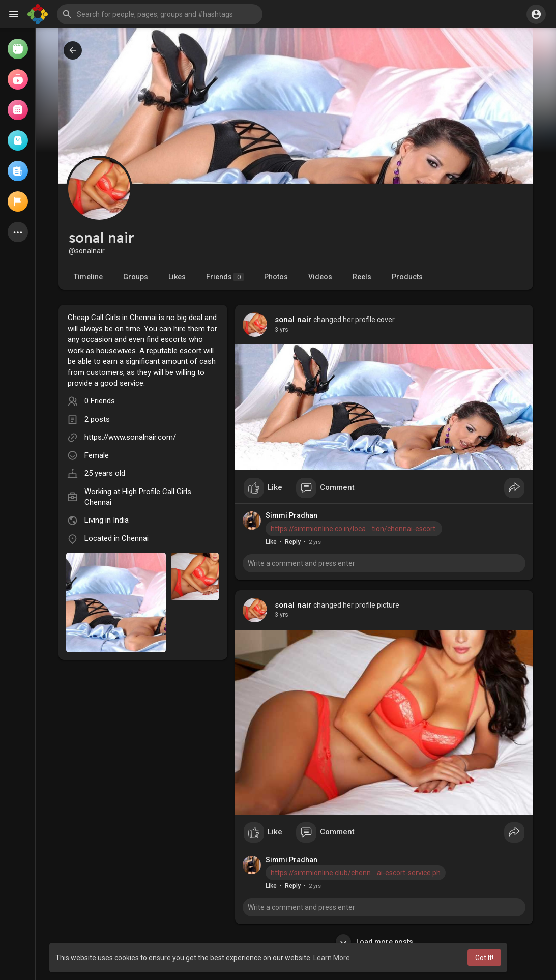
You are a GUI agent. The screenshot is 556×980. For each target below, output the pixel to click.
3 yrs (282, 330)
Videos (320, 277)
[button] (160, 14)
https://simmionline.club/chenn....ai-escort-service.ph (356, 873)
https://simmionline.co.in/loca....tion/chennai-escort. (354, 529)
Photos (276, 277)
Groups (136, 277)
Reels (362, 277)
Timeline (88, 277)
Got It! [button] (484, 958)
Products (407, 277)
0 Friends (100, 401)
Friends (225, 277)
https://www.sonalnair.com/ (130, 437)
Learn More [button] (332, 958)
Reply (293, 542)
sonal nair (293, 320)
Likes (177, 277)
